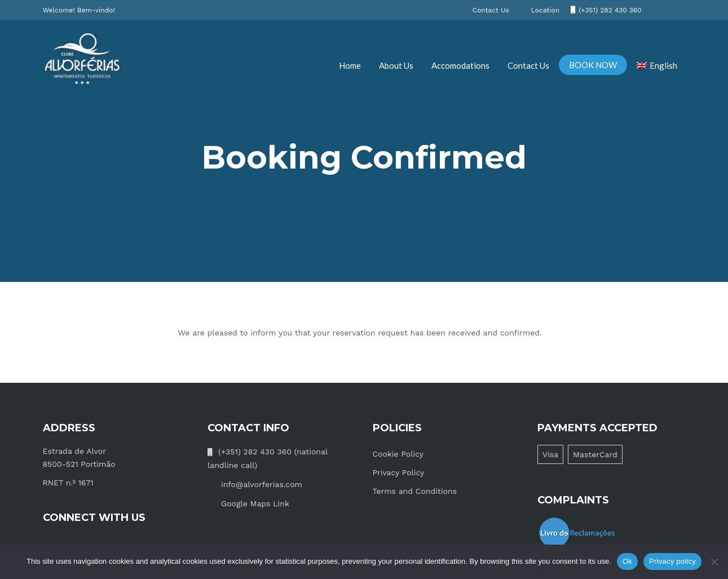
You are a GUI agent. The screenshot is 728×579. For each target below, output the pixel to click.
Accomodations (460, 65)
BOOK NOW (593, 65)
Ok (627, 561)
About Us (396, 65)
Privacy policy (672, 561)
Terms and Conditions (415, 491)
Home (350, 65)
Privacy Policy (399, 472)
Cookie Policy (398, 454)
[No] (714, 562)
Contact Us (528, 65)
